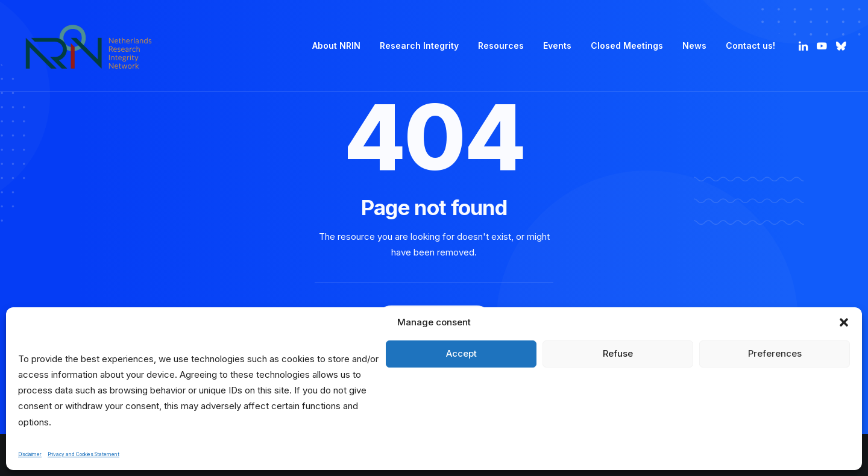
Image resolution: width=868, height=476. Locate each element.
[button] (844, 322)
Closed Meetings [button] (627, 45)
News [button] (694, 45)
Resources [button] (501, 45)
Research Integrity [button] (419, 45)
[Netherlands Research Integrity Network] (89, 46)
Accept (461, 353)
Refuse (618, 353)
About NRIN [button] (336, 45)
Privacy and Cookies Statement (83, 454)
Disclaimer (30, 454)
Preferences (775, 353)
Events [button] (557, 45)
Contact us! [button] (750, 45)
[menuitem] (336, 46)
